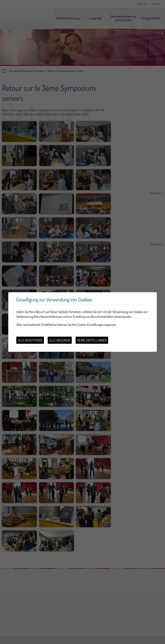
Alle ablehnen (60, 340)
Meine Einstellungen (92, 340)
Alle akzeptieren (30, 340)
